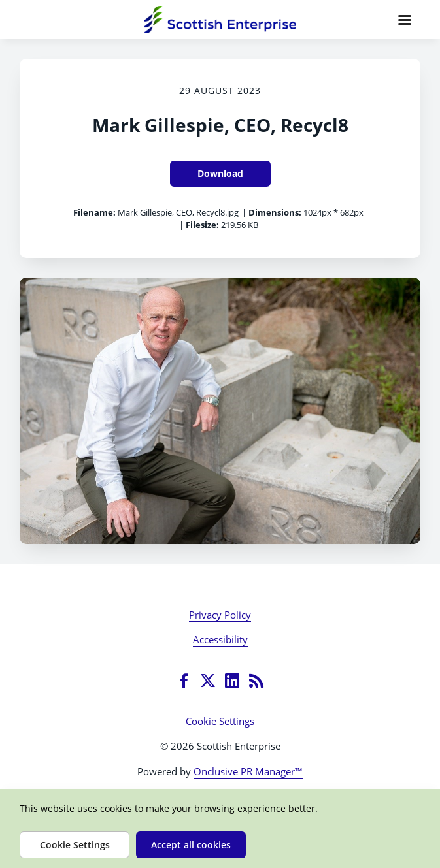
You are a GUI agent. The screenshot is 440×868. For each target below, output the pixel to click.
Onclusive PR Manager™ (248, 771)
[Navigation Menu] (405, 20)
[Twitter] (208, 681)
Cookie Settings (220, 721)
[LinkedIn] (232, 681)
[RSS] (256, 681)
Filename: (94, 212)
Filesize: (202, 225)
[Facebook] (184, 681)
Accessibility (220, 639)
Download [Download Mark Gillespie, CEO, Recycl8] (220, 173)
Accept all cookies (191, 845)
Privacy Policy (220, 615)
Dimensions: (275, 212)
